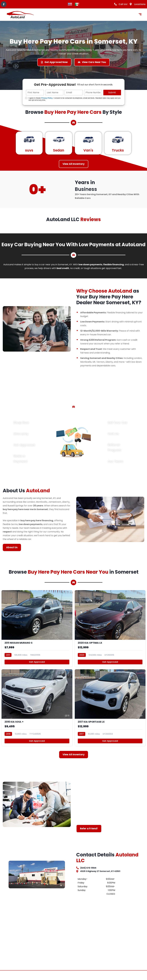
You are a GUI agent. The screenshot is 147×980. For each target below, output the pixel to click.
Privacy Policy (47, 98)
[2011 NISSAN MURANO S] (37, 632)
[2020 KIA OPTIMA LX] (110, 632)
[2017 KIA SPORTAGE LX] (110, 714)
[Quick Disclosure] (26, 98)
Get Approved (37, 667)
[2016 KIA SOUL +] (37, 714)
